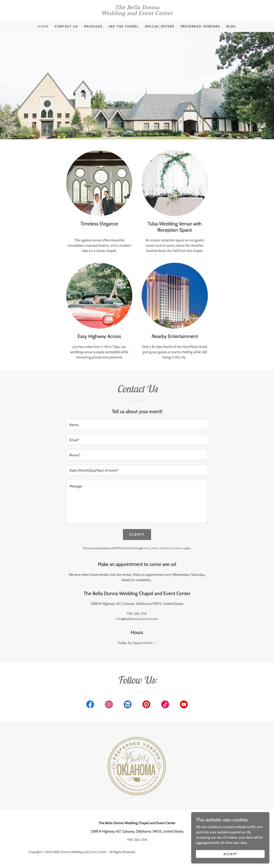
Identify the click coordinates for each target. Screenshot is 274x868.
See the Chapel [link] (124, 26)
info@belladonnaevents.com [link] (137, 619)
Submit (137, 535)
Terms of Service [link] (174, 548)
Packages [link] (93, 26)
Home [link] (43, 26)
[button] (155, 643)
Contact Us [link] (66, 26)
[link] (137, 14)
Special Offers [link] (160, 26)
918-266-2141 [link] (137, 614)
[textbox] (137, 424)
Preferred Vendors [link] (200, 26)
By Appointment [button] (140, 643)
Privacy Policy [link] (151, 548)
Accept (230, 854)
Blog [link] (231, 26)
